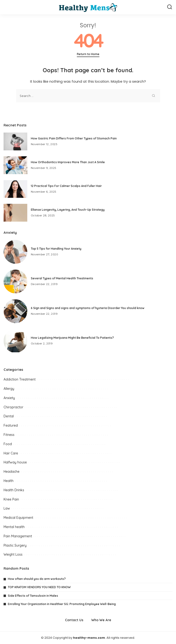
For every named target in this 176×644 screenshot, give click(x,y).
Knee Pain (11, 499)
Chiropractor (13, 407)
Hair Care (11, 453)
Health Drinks (14, 490)
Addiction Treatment (20, 379)
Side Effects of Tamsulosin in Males (33, 596)
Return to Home (88, 54)
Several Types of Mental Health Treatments (62, 278)
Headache (12, 472)
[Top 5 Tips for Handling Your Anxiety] (15, 252)
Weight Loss (13, 554)
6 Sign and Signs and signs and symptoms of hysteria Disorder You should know (88, 308)
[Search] (170, 7)
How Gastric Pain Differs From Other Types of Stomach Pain (74, 138)
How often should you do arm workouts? (37, 579)
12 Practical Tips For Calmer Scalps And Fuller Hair (66, 186)
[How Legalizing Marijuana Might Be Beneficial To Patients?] (15, 341)
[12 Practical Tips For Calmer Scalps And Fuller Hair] (15, 189)
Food (8, 444)
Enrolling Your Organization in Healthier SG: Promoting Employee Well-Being (62, 604)
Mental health (14, 527)
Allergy (9, 389)
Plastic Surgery (15, 545)
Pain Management (18, 536)
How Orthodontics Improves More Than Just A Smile (68, 162)
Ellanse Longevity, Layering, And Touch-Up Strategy (68, 210)
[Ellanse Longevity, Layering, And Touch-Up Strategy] (15, 213)
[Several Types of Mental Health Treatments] (15, 281)
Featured (11, 425)
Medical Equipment (18, 518)
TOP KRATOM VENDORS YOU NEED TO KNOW (39, 587)
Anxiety (9, 398)
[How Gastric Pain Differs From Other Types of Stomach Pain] (15, 141)
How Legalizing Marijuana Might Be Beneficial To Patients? (72, 338)
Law (7, 508)
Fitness (9, 435)
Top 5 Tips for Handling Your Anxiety (56, 249)
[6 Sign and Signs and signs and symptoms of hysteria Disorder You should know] (15, 311)
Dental (9, 416)
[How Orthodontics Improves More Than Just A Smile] (15, 165)
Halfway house (15, 462)
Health (9, 481)
